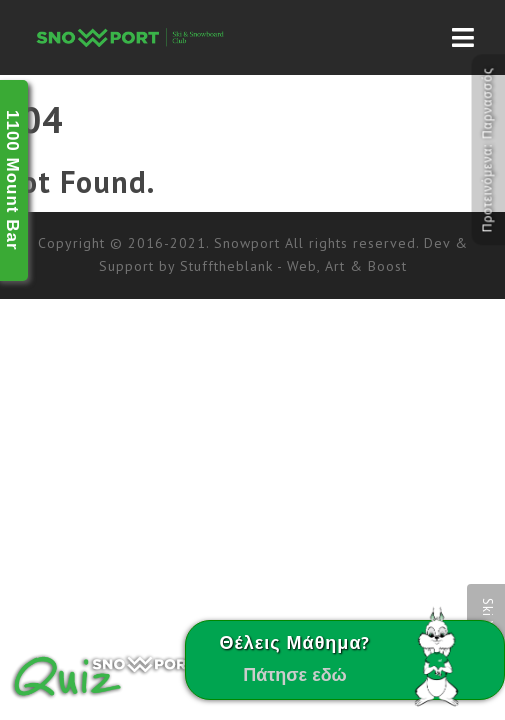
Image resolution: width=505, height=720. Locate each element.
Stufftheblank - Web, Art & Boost (293, 266)
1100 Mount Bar (12, 180)
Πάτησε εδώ (295, 674)
